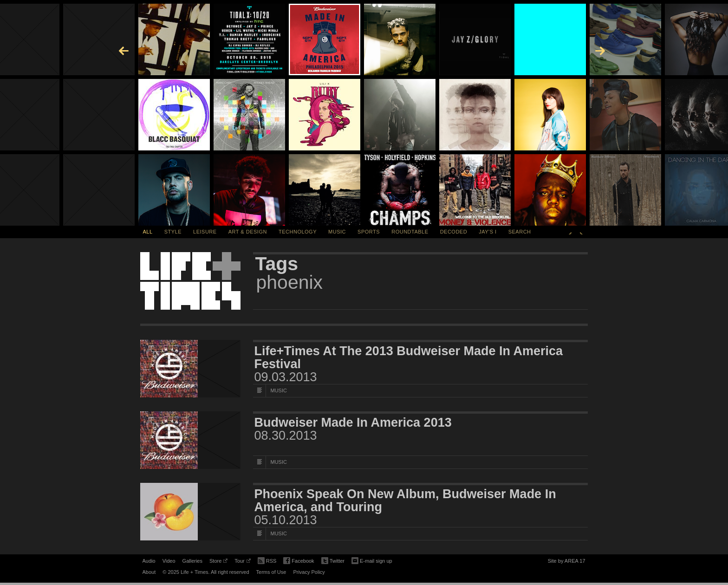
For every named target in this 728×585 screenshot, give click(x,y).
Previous (570, 232)
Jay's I (487, 232)
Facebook (299, 561)
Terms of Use (271, 572)
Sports (369, 232)
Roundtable (410, 232)
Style (173, 232)
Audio (149, 561)
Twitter (333, 561)
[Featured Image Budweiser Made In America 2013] (190, 440)
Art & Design (248, 232)
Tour (242, 562)
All (148, 232)
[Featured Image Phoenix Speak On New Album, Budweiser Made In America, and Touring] (190, 512)
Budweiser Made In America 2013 (353, 422)
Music (337, 232)
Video (169, 561)
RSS (267, 560)
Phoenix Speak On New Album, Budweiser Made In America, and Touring (405, 500)
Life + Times (190, 281)
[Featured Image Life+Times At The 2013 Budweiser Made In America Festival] (190, 369)
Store (218, 562)
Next (581, 232)
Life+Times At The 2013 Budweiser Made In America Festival (409, 357)
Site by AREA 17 (567, 562)
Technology (298, 232)
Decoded (454, 232)
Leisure (205, 232)
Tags (277, 264)
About (149, 572)
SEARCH (520, 232)
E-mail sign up (372, 560)
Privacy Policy (309, 572)
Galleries (192, 561)
